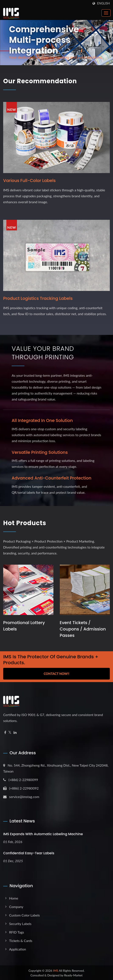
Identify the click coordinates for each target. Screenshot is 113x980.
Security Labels (20, 923)
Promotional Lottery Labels (24, 625)
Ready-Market (73, 974)
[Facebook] (5, 732)
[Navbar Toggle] (106, 13)
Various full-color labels (30, 180)
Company (16, 906)
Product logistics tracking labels (38, 298)
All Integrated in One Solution (43, 420)
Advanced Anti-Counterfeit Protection (52, 478)
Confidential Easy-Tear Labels (29, 852)
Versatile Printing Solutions (40, 452)
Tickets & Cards (21, 940)
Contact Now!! (56, 673)
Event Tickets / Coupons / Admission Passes (83, 628)
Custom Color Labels (24, 914)
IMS (56, 970)
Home (14, 897)
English (103, 3)
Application (18, 948)
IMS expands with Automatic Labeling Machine (43, 833)
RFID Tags (17, 931)
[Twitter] (10, 732)
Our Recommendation (41, 81)
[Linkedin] (15, 732)
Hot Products (25, 522)
